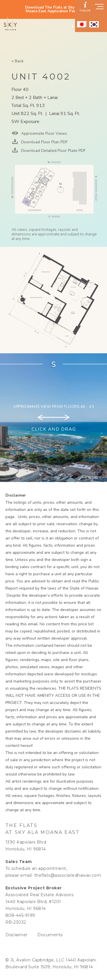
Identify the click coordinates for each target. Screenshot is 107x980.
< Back (18, 61)
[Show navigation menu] (100, 8)
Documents (50, 935)
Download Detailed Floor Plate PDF (53, 151)
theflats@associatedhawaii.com (68, 875)
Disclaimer (17, 935)
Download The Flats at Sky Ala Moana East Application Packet (53, 9)
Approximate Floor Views (44, 133)
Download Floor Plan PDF (44, 142)
